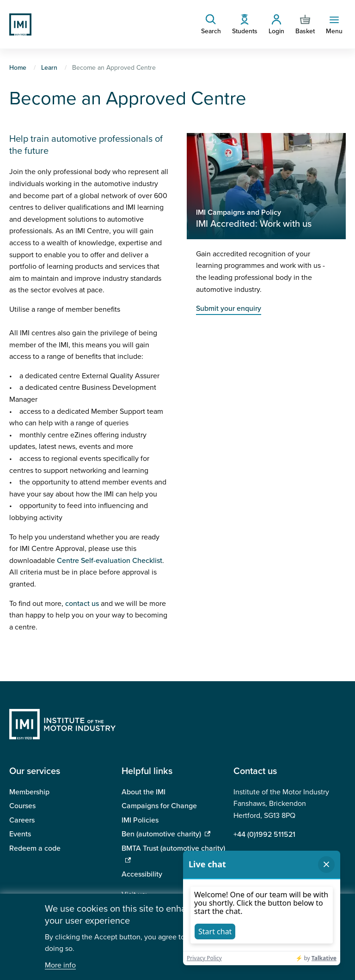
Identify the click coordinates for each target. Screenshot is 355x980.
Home (18, 68)
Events (20, 834)
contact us (82, 604)
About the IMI (144, 792)
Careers (22, 820)
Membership (29, 792)
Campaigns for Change (159, 806)
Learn (49, 68)
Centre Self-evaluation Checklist (110, 561)
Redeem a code (35, 848)
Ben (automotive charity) (161, 834)
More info (60, 965)
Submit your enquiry (229, 309)
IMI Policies (140, 820)
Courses (22, 806)
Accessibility (142, 874)
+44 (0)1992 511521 (264, 835)
